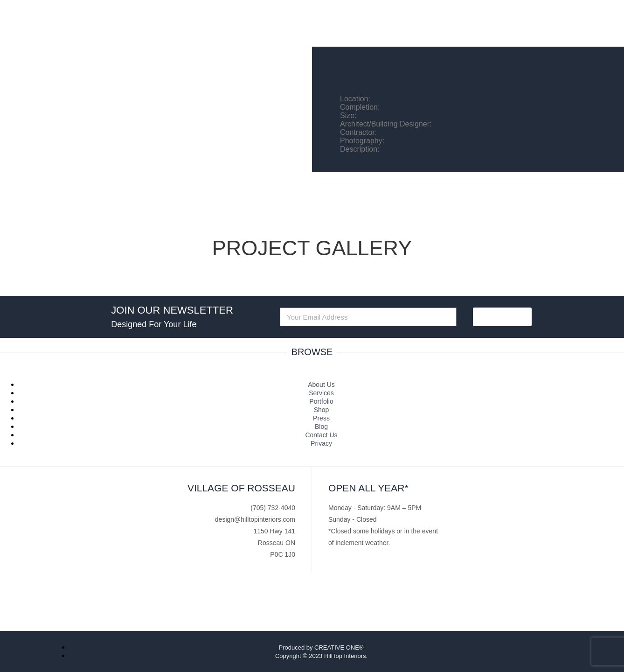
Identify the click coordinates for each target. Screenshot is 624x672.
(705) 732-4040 (273, 508)
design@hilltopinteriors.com (255, 519)
